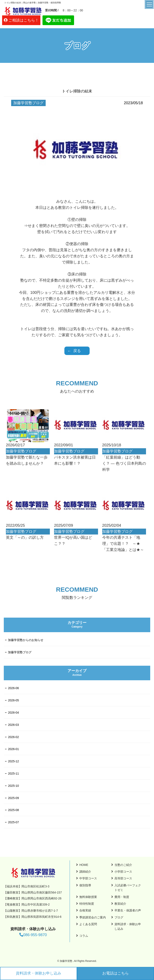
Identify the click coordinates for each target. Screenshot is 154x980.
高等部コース (123, 878)
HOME (84, 865)
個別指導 (85, 885)
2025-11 (13, 773)
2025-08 (13, 810)
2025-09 (13, 798)
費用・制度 (122, 897)
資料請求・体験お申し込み (38, 973)
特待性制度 (87, 904)
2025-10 (13, 786)
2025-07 (13, 822)
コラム (84, 936)
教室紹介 (120, 904)
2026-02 (13, 737)
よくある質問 (88, 924)
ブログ (119, 917)
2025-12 (13, 761)
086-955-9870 (33, 935)
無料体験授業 (88, 897)
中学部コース (88, 878)
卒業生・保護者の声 (128, 910)
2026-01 (13, 749)
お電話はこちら (115, 973)
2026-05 (13, 700)
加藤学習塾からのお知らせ (26, 640)
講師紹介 (85, 872)
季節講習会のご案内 (93, 917)
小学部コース (123, 872)
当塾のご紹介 (123, 865)
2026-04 (13, 713)
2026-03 (13, 725)
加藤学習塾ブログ (20, 652)
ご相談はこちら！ (24, 20)
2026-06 (13, 688)
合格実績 (85, 910)
